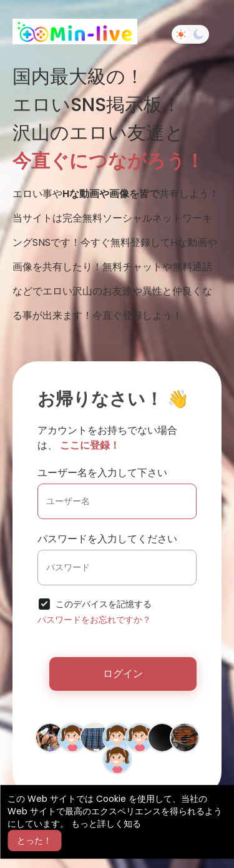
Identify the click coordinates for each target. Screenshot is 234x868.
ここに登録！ (90, 445)
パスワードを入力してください (107, 539)
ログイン (123, 674)
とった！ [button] (34, 841)
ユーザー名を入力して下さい (102, 473)
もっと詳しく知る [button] (106, 824)
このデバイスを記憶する (104, 604)
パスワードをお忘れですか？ (94, 620)
